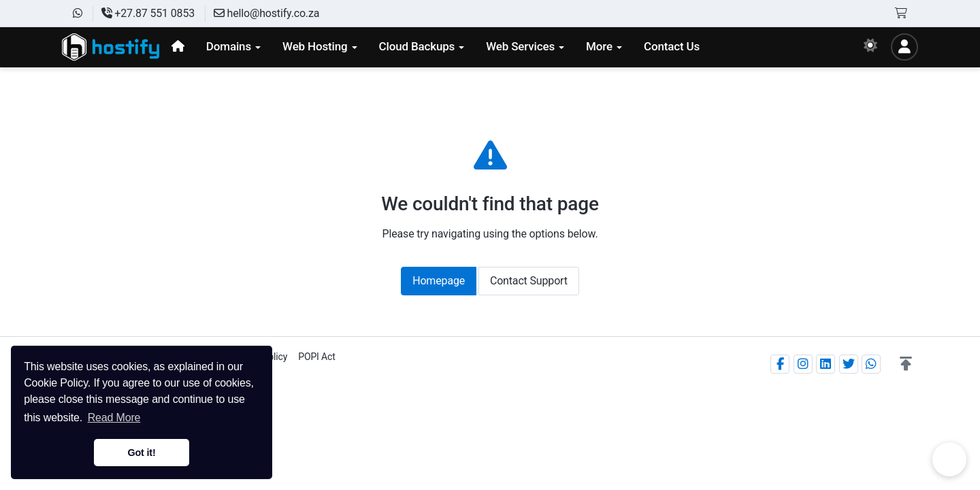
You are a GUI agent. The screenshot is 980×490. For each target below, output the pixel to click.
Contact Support (529, 281)
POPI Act (316, 357)
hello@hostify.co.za (266, 13)
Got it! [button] (141, 453)
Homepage (439, 281)
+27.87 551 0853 (148, 13)
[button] (906, 364)
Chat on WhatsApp (949, 459)
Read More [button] (114, 418)
